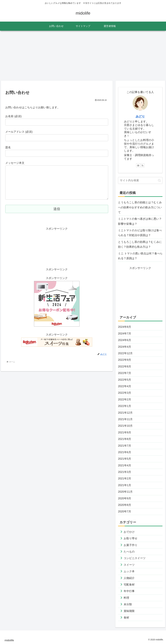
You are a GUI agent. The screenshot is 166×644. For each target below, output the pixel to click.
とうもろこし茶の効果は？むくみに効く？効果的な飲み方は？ (140, 244)
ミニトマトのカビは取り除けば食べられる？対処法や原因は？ (140, 233)
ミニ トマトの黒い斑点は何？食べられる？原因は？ (140, 256)
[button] (159, 180)
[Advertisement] (83, 56)
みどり (140, 116)
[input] (140, 180)
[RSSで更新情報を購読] (142, 165)
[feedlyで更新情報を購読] (138, 165)
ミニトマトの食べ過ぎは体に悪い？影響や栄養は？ (140, 221)
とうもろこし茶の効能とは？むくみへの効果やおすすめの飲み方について (140, 207)
